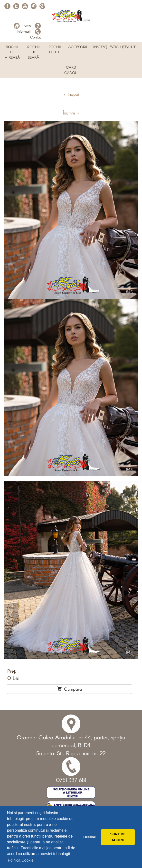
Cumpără (70, 689)
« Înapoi (71, 94)
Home (23, 25)
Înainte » (71, 113)
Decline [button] (90, 837)
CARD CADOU (71, 70)
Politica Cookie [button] (21, 860)
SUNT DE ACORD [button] (118, 837)
